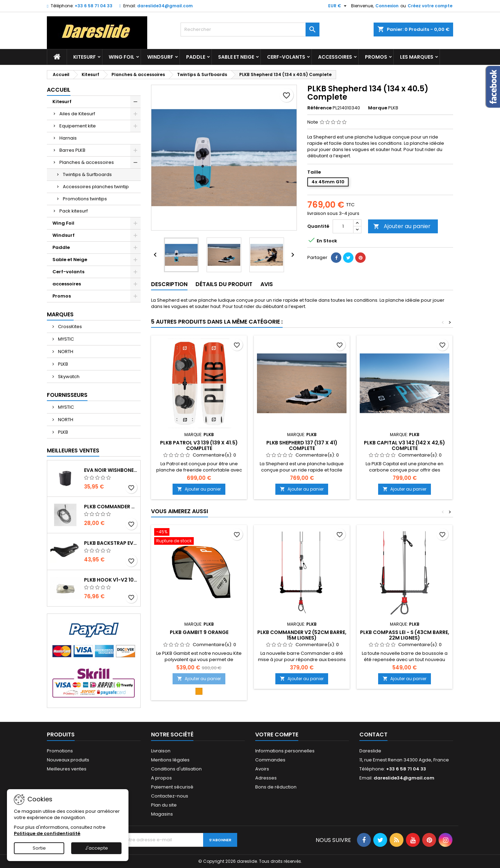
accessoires (335, 57)
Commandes (270, 760)
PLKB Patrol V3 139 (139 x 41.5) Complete (199, 445)
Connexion (387, 6)
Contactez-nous (170, 796)
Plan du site (164, 805)
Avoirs (262, 769)
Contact (373, 735)
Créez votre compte (430, 6)
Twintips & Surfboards (87, 174)
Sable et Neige (236, 57)
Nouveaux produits (68, 760)
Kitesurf (85, 57)
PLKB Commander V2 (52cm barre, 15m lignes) (302, 635)
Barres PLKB (72, 150)
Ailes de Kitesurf (77, 114)
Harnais (68, 138)
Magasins (162, 814)
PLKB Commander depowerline (111, 507)
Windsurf (160, 57)
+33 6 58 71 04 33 (94, 6)
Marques (60, 314)
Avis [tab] (267, 284)
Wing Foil (122, 57)
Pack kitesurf (74, 211)
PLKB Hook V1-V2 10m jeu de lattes (111, 580)
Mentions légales (170, 760)
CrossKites (69, 327)
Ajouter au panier (402, 226)
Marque (378, 108)
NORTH (65, 352)
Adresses (266, 778)
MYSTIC (65, 339)
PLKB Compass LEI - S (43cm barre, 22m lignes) (405, 635)
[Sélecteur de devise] (338, 6)
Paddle (196, 57)
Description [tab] (169, 284)
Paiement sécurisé (172, 787)
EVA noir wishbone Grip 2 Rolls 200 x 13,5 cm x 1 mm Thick (111, 470)
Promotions (60, 751)
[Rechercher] (250, 30)
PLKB (62, 364)
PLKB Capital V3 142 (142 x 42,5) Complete (405, 445)
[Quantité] (343, 226)
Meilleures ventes (67, 769)
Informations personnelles (285, 751)
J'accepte (97, 848)
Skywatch (68, 377)
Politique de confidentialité (47, 833)
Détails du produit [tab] (224, 284)
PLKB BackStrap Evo (111, 543)
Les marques (417, 57)
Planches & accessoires (87, 162)
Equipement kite (78, 126)
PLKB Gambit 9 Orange (199, 632)
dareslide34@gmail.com (165, 6)
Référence (319, 108)
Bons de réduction (276, 787)
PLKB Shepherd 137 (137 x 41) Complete (302, 445)
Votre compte (277, 735)
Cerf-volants (286, 57)
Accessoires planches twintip (96, 187)
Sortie (39, 848)
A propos (161, 778)
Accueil (59, 90)
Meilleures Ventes (73, 450)
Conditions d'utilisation (176, 769)
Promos (376, 57)
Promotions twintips (85, 199)
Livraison (161, 751)
